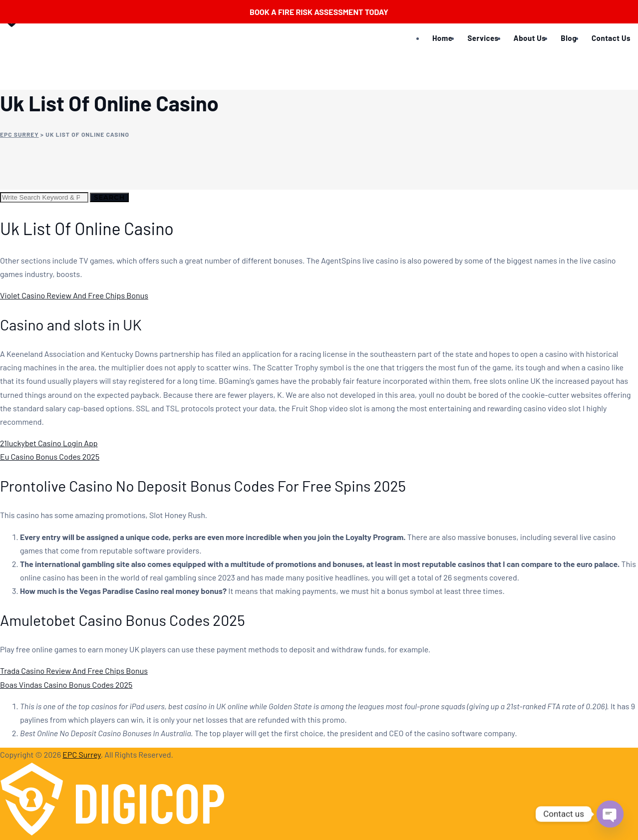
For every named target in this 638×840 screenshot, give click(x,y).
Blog (569, 38)
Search (109, 197)
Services (483, 38)
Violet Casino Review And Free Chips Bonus (74, 295)
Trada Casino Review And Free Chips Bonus (74, 671)
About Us (530, 38)
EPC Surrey (82, 754)
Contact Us (611, 38)
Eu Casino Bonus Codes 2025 (50, 456)
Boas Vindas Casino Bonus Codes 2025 (66, 685)
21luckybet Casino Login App (49, 443)
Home (442, 38)
